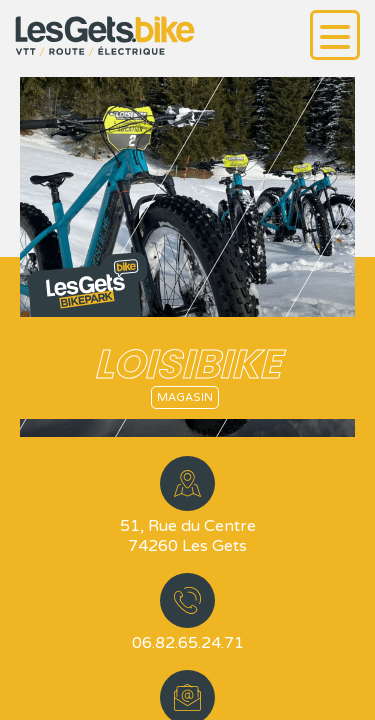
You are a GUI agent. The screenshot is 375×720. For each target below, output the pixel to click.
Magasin (185, 397)
